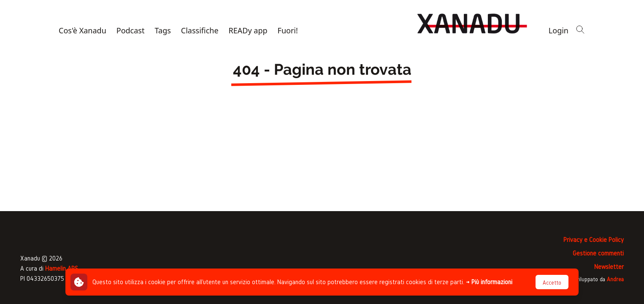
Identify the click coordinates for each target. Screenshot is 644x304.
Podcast (131, 30)
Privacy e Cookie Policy (594, 240)
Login (559, 30)
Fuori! (288, 30)
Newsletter (609, 267)
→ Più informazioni (489, 282)
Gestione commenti (598, 253)
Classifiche (200, 30)
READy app (248, 30)
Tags (162, 30)
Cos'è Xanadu (83, 30)
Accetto (552, 283)
